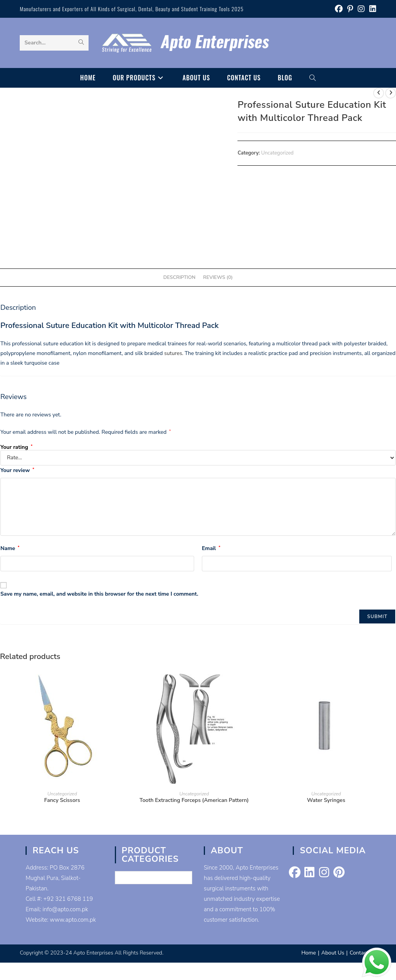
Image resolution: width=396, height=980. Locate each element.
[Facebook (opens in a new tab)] (339, 9)
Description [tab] (179, 277)
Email (211, 548)
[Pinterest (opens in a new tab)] (350, 9)
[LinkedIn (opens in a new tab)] (372, 9)
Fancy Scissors (62, 800)
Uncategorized (277, 153)
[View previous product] (379, 93)
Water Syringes (326, 800)
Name (10, 548)
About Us (333, 953)
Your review (17, 470)
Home (309, 953)
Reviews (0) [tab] (218, 277)
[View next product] (391, 93)
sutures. (173, 353)
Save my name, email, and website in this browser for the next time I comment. (99, 594)
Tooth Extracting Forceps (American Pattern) (194, 800)
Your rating (16, 447)
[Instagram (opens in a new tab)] (361, 9)
